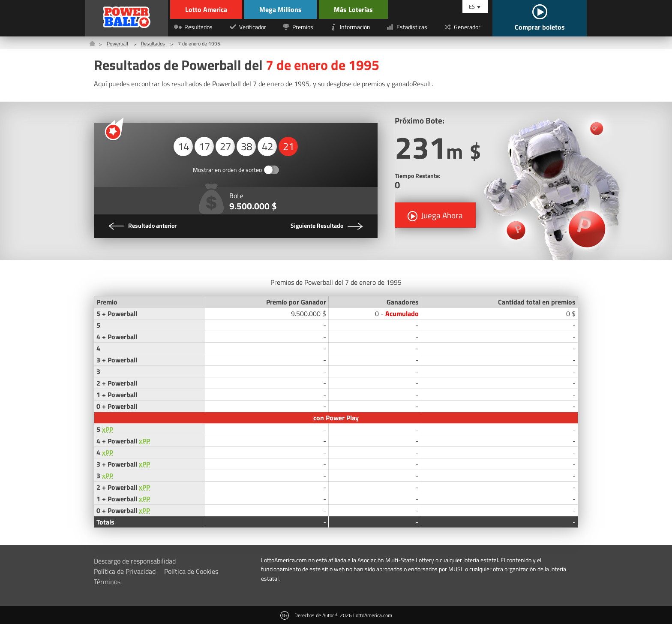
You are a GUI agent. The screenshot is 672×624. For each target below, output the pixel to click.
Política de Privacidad (125, 571)
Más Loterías (353, 9)
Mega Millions (280, 9)
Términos (107, 582)
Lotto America (206, 9)
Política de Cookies (191, 571)
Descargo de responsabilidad (135, 561)
